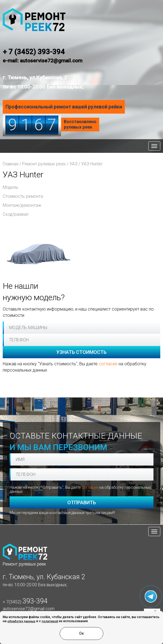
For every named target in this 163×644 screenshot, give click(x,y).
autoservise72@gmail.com (29, 609)
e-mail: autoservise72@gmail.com (43, 61)
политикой (50, 621)
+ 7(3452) (25, 602)
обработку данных (21, 621)
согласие (108, 364)
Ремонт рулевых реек (44, 164)
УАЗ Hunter (92, 164)
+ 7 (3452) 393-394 (34, 52)
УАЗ (73, 164)
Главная (10, 164)
